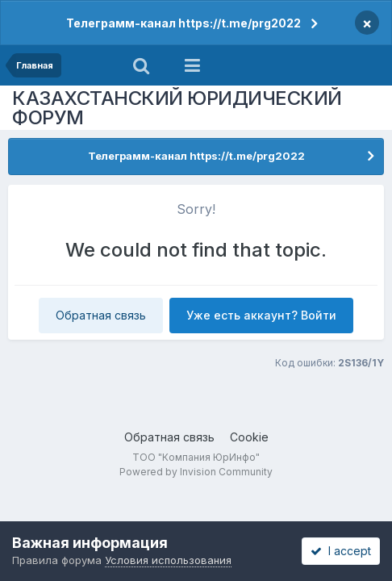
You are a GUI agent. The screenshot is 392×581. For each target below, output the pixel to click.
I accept (341, 551)
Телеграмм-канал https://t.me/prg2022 (183, 23)
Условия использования (168, 560)
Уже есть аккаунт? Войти (261, 315)
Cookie (249, 437)
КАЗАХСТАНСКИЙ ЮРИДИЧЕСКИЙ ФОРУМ (177, 108)
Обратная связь (101, 315)
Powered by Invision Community (196, 472)
